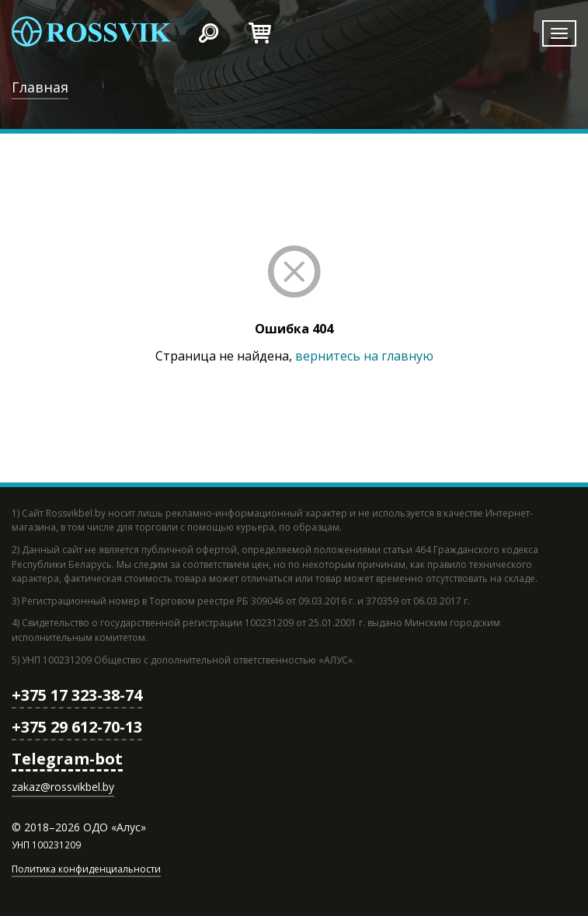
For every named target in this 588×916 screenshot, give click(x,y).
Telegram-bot (67, 759)
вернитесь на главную (364, 356)
